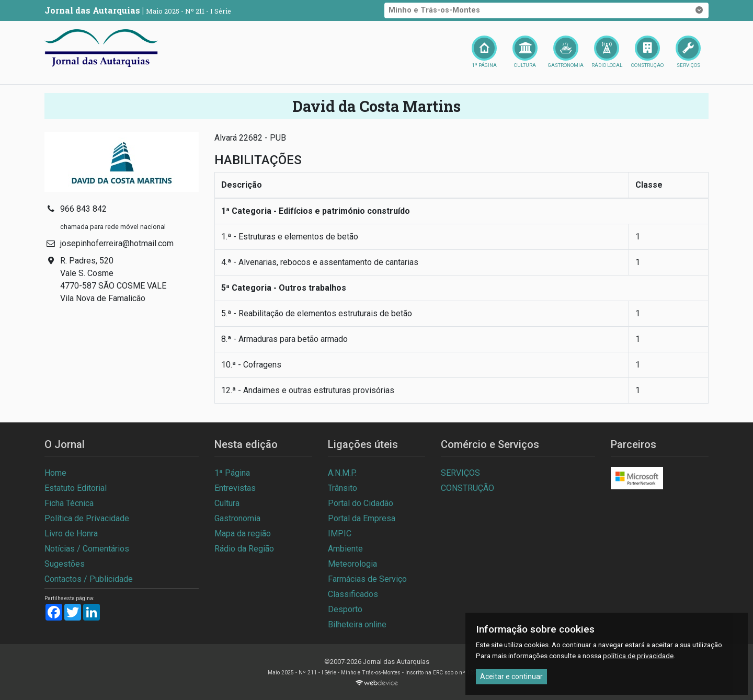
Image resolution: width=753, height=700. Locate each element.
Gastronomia (237, 518)
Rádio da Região (244, 549)
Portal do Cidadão (361, 503)
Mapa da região (243, 533)
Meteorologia (352, 564)
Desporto (345, 609)
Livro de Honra (71, 533)
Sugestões (65, 564)
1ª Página (232, 473)
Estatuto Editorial (76, 488)
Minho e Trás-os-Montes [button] (546, 10)
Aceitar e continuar (511, 676)
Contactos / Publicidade (89, 579)
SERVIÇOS (460, 473)
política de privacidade (638, 656)
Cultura (227, 503)
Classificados (353, 594)
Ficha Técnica (69, 503)
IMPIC (340, 533)
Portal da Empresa (362, 518)
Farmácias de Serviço (367, 579)
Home (55, 473)
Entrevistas (235, 488)
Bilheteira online (357, 624)
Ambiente (345, 549)
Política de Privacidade (87, 518)
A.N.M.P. (342, 473)
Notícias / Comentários (87, 549)
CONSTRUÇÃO (467, 488)
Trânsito (343, 488)
